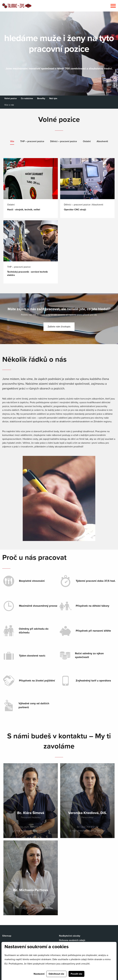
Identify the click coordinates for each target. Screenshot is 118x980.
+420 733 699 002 (33, 904)
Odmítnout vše (56, 974)
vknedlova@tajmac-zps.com (91, 831)
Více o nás (9, 105)
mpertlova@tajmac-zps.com (34, 908)
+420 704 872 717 (33, 827)
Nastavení (39, 974)
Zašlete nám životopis (59, 327)
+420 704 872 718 (89, 827)
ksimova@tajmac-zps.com (34, 831)
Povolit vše (76, 974)
